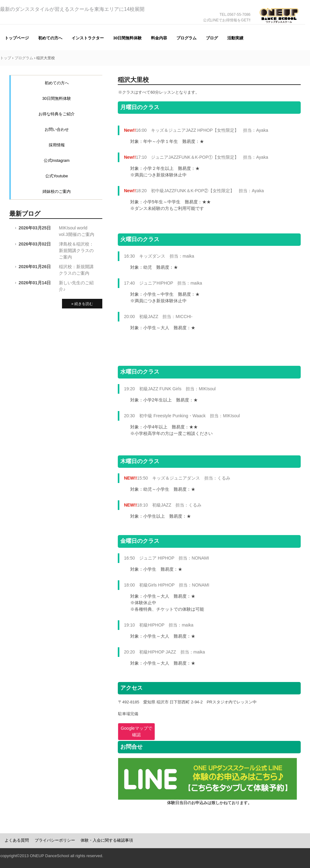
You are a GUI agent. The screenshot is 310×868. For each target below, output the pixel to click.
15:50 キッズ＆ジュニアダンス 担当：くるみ (177, 478)
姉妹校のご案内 (57, 191)
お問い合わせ (57, 129)
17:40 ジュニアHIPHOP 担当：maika (163, 283)
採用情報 (57, 145)
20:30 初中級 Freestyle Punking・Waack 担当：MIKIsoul (182, 416)
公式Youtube (57, 176)
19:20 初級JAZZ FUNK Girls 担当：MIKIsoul (170, 389)
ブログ (212, 38)
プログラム (186, 38)
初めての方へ (50, 38)
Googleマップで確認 (136, 731)
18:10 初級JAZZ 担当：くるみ (163, 505)
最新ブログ (25, 214)
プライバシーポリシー (55, 840)
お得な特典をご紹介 (57, 114)
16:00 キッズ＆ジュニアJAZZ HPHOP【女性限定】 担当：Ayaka (196, 130)
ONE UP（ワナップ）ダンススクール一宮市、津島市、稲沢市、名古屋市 (279, 24)
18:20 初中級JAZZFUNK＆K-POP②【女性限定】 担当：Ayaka (194, 191)
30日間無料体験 (127, 38)
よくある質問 (17, 840)
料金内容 (159, 38)
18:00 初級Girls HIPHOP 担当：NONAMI (167, 585)
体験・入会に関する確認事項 (107, 840)
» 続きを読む (82, 304)
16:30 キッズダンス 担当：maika (159, 256)
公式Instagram (57, 160)
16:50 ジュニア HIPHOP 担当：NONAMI (166, 558)
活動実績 (235, 38)
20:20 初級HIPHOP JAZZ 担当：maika (164, 652)
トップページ (17, 38)
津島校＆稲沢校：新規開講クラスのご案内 (76, 250)
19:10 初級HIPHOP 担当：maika (159, 625)
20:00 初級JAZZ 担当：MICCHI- (158, 317)
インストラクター (88, 38)
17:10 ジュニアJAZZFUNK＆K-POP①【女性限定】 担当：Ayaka (196, 157)
